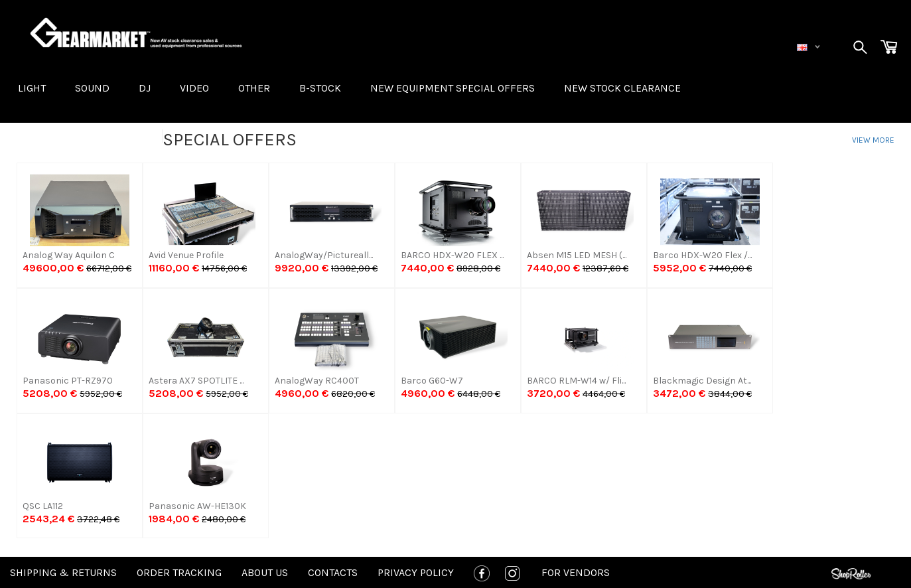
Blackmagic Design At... (702, 381)
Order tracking (179, 572)
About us (265, 572)
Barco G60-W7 (432, 381)
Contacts (333, 572)
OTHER (254, 88)
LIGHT (32, 88)
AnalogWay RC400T (317, 381)
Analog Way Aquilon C (69, 255)
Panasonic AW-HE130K (197, 506)
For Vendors (576, 572)
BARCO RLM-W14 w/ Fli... (576, 381)
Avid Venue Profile (186, 255)
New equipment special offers (453, 88)
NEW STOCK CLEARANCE (622, 88)
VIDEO (194, 88)
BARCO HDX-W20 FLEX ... (452, 255)
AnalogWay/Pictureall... (324, 255)
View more (873, 140)
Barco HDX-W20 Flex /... (702, 255)
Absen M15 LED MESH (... (577, 255)
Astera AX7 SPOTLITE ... (196, 381)
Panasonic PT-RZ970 (68, 381)
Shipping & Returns (63, 572)
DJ (145, 88)
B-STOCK (320, 88)
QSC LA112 (43, 506)
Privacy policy (416, 572)
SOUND (92, 88)
